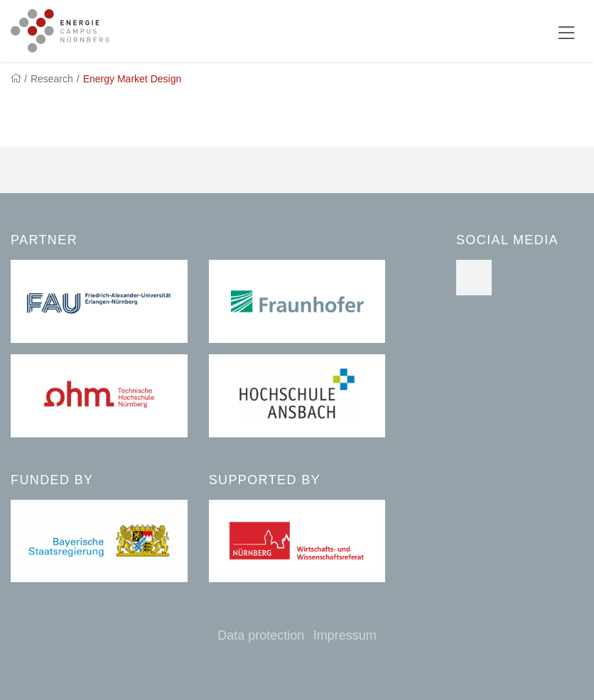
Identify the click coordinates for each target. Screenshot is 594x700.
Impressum (345, 635)
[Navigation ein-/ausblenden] (566, 31)
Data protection (261, 635)
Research (52, 79)
